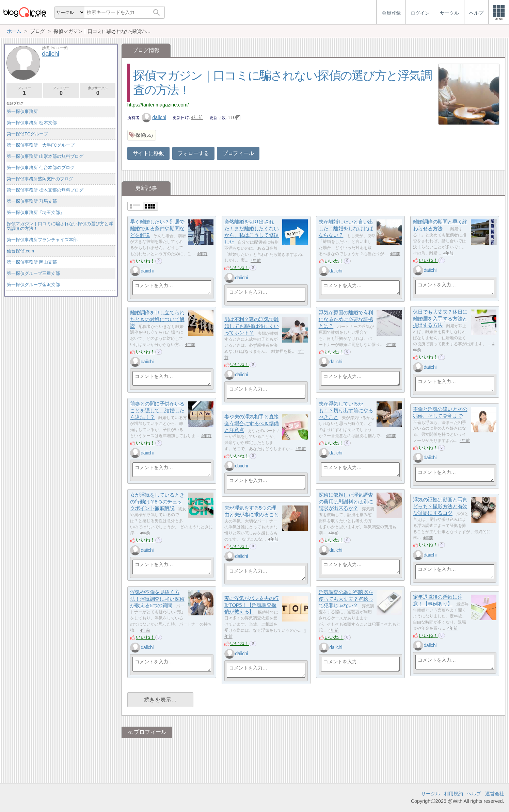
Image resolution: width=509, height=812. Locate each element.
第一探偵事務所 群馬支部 (32, 201)
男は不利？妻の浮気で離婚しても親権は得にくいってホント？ (252, 326)
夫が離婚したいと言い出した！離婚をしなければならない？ (346, 228)
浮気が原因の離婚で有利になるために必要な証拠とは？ (346, 319)
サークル (431, 794)
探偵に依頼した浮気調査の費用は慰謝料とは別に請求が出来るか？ (346, 501)
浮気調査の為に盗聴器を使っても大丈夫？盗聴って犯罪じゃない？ (346, 599)
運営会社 (495, 794)
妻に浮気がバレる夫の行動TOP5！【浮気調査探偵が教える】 (252, 605)
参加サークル (98, 91)
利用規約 (454, 794)
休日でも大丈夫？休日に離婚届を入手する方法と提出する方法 (440, 318)
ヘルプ (474, 794)
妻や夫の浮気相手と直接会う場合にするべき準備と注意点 (252, 423)
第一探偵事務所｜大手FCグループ (41, 145)
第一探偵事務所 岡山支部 (32, 262)
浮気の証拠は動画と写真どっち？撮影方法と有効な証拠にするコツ (440, 506)
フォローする (193, 153)
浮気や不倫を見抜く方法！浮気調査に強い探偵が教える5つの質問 (157, 599)
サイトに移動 (148, 153)
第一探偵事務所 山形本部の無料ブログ (45, 156)
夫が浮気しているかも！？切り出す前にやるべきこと (346, 410)
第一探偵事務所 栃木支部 (32, 123)
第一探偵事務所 (22, 111)
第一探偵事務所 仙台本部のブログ (41, 168)
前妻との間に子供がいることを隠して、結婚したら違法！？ (157, 410)
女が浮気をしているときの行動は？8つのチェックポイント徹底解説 (157, 501)
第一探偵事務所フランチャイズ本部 (42, 240)
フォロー (24, 91)
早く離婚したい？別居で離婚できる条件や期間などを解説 (157, 228)
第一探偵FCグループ (27, 134)
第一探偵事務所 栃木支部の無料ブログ (45, 190)
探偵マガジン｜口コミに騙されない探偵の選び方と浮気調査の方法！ (60, 226)
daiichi (154, 117)
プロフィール (238, 153)
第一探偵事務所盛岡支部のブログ (40, 179)
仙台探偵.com (20, 251)
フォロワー (61, 91)
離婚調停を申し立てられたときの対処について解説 (157, 319)
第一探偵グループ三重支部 (33, 273)
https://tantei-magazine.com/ (158, 105)
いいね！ (145, 261)
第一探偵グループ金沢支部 (33, 285)
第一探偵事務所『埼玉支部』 (36, 212)
